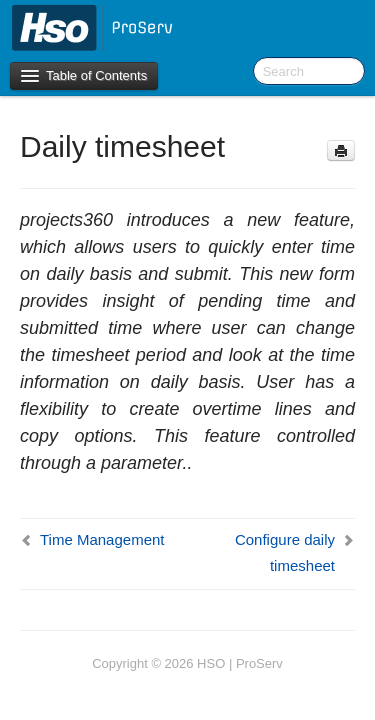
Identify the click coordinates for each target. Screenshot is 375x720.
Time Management (102, 539)
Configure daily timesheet (285, 552)
